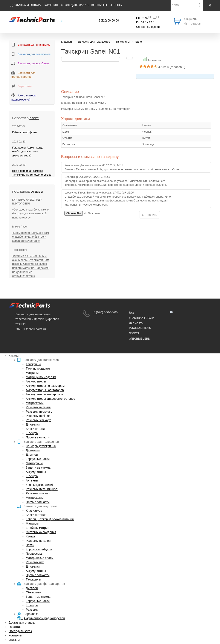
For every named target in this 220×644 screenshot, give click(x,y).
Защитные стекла (38, 468)
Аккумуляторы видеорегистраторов (50, 399)
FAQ (131, 313)
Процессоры (34, 554)
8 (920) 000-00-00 (105, 312)
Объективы (34, 592)
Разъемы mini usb (38, 416)
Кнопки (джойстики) (39, 485)
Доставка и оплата (26, 5)
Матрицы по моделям (41, 377)
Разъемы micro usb (39, 412)
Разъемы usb (35, 562)
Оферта (134, 334)
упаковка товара (142, 318)
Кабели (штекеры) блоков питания (50, 519)
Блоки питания (36, 429)
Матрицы (32, 373)
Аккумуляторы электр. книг (44, 394)
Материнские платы (40, 558)
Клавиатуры (34, 511)
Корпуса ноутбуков (39, 549)
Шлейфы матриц (37, 528)
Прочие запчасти (38, 437)
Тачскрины (33, 364)
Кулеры (31, 536)
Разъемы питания (38, 407)
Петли (30, 545)
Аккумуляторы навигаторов (45, 390)
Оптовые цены (140, 339)
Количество (155, 60)
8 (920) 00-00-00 (109, 21)
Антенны (32, 480)
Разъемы (32, 610)
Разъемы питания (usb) (42, 489)
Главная (66, 42)
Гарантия (51, 5)
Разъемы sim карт (38, 420)
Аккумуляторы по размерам (45, 386)
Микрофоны (34, 463)
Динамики (33, 424)
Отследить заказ (75, 5)
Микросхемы (35, 403)
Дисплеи (32, 455)
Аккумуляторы (36, 381)
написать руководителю (140, 326)
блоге (34, 118)
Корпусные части (38, 459)
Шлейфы (32, 433)
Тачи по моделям (38, 368)
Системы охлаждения (41, 532)
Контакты (99, 5)
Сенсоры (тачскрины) (41, 446)
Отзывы (116, 5)
